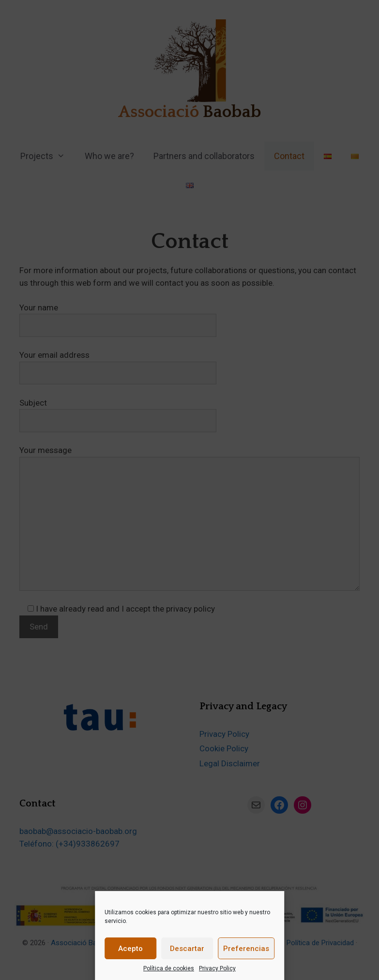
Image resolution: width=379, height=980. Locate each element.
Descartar (187, 949)
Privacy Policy (217, 968)
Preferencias (246, 949)
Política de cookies (169, 968)
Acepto (130, 949)
